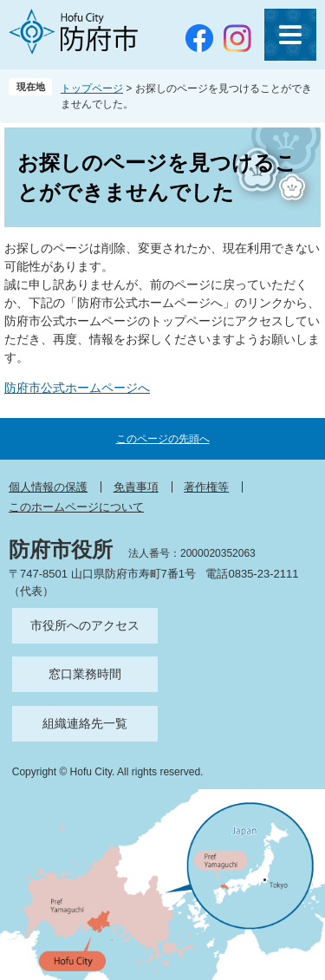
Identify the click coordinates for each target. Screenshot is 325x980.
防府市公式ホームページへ (77, 388)
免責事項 (136, 487)
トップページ (92, 88)
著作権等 (206, 487)
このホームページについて (76, 507)
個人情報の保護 (48, 487)
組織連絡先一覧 (85, 723)
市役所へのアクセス (85, 625)
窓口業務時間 (85, 674)
